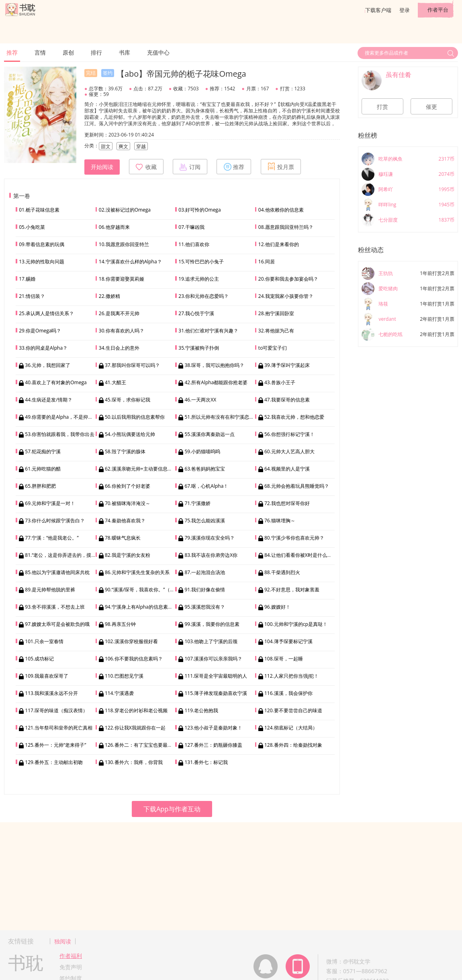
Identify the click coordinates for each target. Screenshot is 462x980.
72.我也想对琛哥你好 (287, 503)
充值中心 (158, 52)
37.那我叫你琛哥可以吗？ (132, 365)
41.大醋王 (115, 382)
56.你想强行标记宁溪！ (289, 434)
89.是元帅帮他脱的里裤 (50, 590)
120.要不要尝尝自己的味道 (293, 710)
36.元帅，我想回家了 (48, 365)
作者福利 (71, 956)
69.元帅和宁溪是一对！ (50, 503)
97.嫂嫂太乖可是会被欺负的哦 (57, 624)
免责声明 (71, 967)
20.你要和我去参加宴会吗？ (288, 279)
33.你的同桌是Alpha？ (43, 348)
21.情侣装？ (32, 296)
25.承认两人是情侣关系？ (46, 313)
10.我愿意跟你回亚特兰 (124, 244)
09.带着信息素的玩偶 (42, 244)
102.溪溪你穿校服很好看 (131, 641)
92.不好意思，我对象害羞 (292, 590)
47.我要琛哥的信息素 (287, 400)
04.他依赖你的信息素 (281, 210)
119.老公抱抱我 (201, 710)
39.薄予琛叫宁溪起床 (287, 365)
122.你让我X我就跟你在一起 (135, 728)
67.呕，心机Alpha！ (206, 486)
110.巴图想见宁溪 (124, 676)
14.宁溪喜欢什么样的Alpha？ (130, 262)
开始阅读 (102, 167)
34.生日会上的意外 (119, 348)
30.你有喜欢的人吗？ (122, 331)
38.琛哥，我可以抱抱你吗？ (214, 365)
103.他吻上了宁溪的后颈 (211, 641)
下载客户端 (378, 10)
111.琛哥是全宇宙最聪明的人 (216, 676)
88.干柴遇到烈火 (282, 572)
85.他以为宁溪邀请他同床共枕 (57, 572)
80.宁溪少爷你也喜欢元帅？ (294, 538)
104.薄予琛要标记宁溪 (288, 641)
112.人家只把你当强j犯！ (291, 676)
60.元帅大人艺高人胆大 (289, 451)
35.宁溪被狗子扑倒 (199, 348)
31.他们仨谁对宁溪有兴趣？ (208, 331)
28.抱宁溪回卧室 (276, 313)
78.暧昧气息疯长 (123, 538)
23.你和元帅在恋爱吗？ (203, 296)
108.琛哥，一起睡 (284, 659)
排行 (96, 52)
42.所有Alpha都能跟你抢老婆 (216, 382)
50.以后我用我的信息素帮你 (135, 417)
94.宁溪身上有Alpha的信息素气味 (141, 607)
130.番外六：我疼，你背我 (134, 762)
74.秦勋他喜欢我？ (125, 521)
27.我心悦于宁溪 (196, 313)
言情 (40, 52)
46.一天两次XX (200, 400)
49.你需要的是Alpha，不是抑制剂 (61, 417)
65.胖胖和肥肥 (40, 486)
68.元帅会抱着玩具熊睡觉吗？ (297, 486)
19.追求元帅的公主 (199, 279)
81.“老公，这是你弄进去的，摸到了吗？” (68, 555)
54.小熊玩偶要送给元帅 (130, 434)
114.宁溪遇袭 (119, 693)
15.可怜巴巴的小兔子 (201, 262)
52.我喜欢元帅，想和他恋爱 (294, 417)
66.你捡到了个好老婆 (128, 486)
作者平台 (438, 10)
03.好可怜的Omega (199, 210)
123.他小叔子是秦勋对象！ (213, 728)
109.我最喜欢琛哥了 (47, 676)
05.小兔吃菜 (32, 227)
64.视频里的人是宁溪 (287, 469)
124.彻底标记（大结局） (291, 728)
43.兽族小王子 (280, 382)
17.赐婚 (27, 279)
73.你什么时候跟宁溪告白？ (55, 521)
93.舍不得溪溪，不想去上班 (55, 607)
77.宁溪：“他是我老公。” (52, 538)
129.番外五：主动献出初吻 (54, 762)
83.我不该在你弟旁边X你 (211, 555)
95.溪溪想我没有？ (205, 607)
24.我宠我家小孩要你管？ (286, 296)
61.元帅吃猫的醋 (43, 469)
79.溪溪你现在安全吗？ (210, 538)
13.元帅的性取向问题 (42, 262)
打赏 (382, 107)
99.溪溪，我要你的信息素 (212, 624)
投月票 (281, 167)
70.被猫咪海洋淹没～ (128, 503)
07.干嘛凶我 (191, 227)
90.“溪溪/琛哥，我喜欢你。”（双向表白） (149, 590)
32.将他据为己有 (276, 331)
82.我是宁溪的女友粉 (128, 555)
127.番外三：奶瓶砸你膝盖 (213, 745)
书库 (125, 52)
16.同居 (267, 262)
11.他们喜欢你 (194, 244)
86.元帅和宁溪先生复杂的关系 (137, 572)
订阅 (190, 167)
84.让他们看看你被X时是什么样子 (301, 555)
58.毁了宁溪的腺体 (125, 451)
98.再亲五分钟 (120, 624)
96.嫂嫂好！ (277, 607)
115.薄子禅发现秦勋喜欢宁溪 (216, 693)
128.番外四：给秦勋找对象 (293, 745)
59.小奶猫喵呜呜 (202, 451)
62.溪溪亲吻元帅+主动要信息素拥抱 (143, 469)
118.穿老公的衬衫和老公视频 (136, 710)
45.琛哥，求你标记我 (128, 400)
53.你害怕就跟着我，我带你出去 (60, 434)
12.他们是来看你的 (279, 244)
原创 (68, 52)
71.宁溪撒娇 (197, 503)
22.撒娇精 (109, 296)
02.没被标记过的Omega (125, 210)
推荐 (12, 52)
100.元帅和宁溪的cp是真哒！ (296, 624)
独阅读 (63, 941)
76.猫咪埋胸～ (280, 521)
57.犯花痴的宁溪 (43, 451)
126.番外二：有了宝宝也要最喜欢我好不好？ (153, 745)
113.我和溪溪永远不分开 (51, 693)
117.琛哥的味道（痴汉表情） (56, 710)
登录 (405, 10)
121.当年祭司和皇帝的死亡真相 (59, 728)
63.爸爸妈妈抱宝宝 (205, 469)
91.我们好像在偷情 (205, 590)
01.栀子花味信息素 (39, 210)
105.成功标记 (39, 659)
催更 (431, 107)
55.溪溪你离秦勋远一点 (210, 434)
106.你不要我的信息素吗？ (134, 659)
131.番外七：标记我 (206, 762)
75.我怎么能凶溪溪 (205, 521)
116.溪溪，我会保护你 (288, 693)
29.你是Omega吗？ (40, 331)
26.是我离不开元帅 (119, 313)
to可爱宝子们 (273, 348)
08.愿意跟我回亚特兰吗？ (286, 227)
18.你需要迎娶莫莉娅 (122, 279)
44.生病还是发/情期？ (48, 400)
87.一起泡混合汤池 (205, 572)
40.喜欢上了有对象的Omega (56, 382)
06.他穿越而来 (114, 227)
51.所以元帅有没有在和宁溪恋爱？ (222, 417)
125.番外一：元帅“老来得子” (55, 745)
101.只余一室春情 (44, 641)
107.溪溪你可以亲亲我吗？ (213, 659)
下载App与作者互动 (172, 809)
